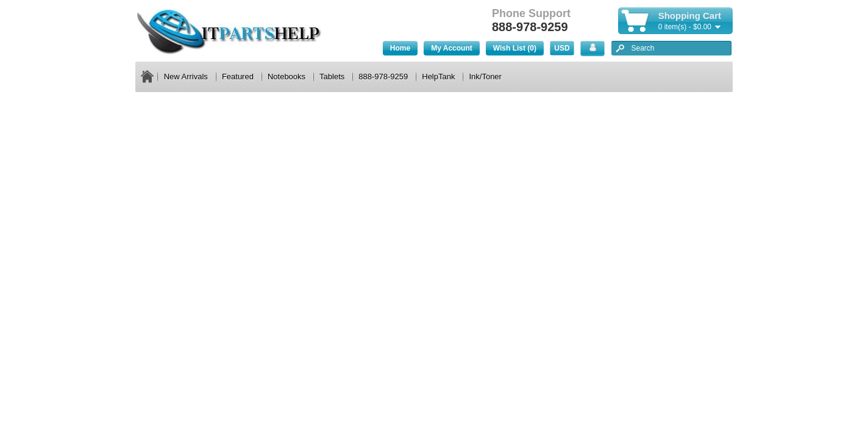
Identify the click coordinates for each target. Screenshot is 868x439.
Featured (238, 77)
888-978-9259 (383, 77)
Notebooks (286, 77)
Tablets (332, 77)
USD (562, 48)
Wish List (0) (515, 48)
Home (400, 48)
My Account (452, 48)
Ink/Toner (485, 77)
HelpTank (438, 77)
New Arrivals (186, 77)
